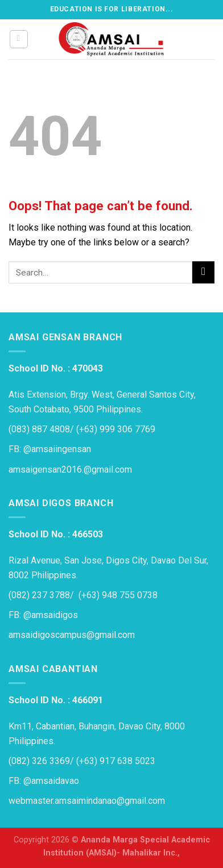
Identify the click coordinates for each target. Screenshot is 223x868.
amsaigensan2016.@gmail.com (70, 470)
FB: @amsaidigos (43, 615)
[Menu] (19, 39)
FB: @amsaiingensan (50, 449)
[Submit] (203, 272)
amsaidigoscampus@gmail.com (72, 635)
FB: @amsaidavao (44, 781)
